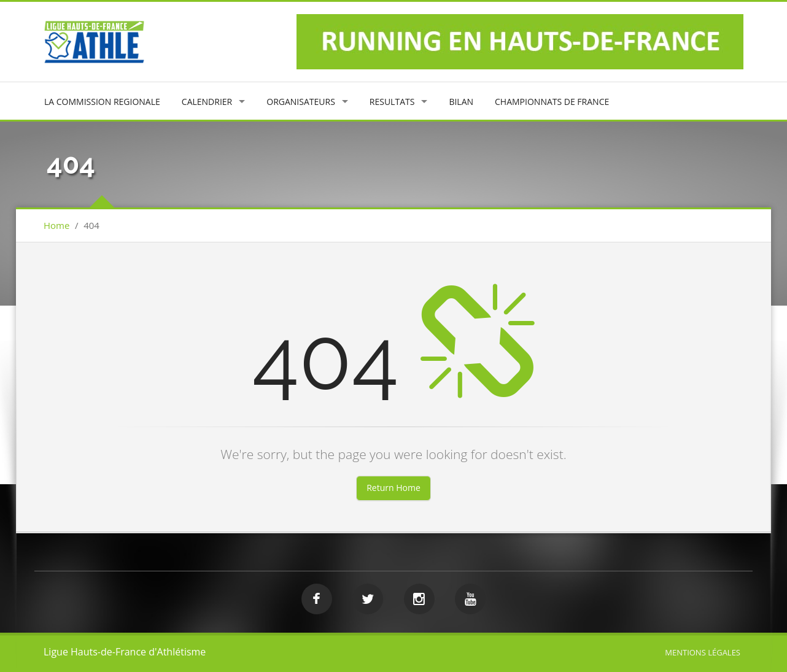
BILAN (461, 102)
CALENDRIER (207, 102)
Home (56, 225)
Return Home (393, 488)
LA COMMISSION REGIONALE (102, 102)
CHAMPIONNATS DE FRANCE (552, 102)
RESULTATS (392, 102)
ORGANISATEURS (301, 102)
